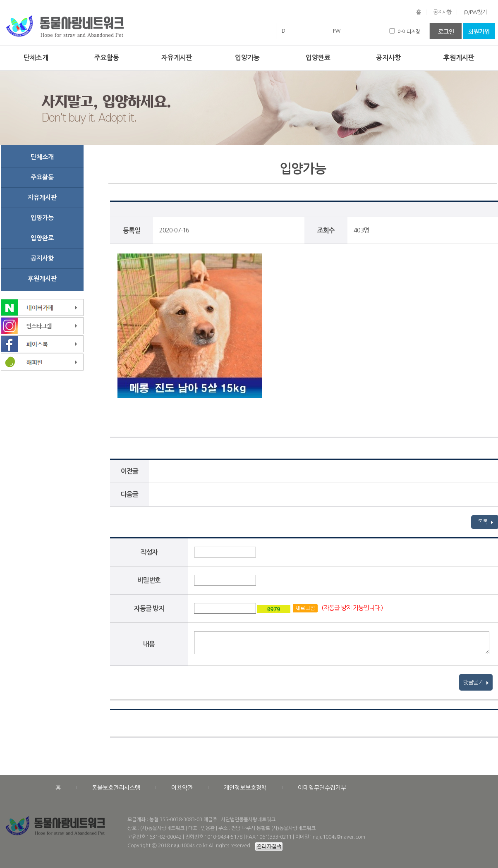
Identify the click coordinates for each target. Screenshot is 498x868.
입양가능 (247, 58)
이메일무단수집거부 (322, 788)
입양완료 (318, 58)
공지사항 (442, 12)
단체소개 (36, 58)
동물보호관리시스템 (116, 788)
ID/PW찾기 (475, 12)
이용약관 (182, 788)
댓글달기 (476, 682)
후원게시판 (459, 58)
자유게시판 (177, 58)
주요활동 (107, 58)
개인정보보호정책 (245, 788)
